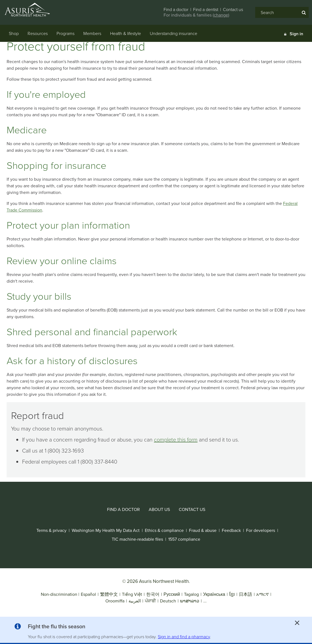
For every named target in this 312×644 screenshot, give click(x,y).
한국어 (153, 594)
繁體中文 (109, 594)
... (205, 601)
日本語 (246, 594)
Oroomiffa (115, 601)
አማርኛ (262, 594)
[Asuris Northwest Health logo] (33, 10)
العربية (135, 601)
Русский (172, 594)
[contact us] (192, 509)
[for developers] (261, 530)
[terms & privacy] (51, 530)
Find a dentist (206, 10)
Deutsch (168, 601)
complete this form (176, 440)
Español (88, 594)
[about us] (159, 509)
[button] (57, 627)
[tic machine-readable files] (137, 539)
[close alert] (297, 623)
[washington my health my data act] (106, 530)
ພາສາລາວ (190, 601)
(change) (221, 15)
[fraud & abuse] (203, 530)
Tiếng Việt (132, 594)
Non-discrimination (59, 594)
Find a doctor (176, 10)
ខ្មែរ (232, 594)
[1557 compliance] (184, 539)
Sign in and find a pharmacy (184, 637)
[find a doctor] (123, 509)
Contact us (233, 10)
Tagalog (191, 594)
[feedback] (231, 530)
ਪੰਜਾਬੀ (150, 601)
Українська (214, 594)
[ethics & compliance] (164, 530)
